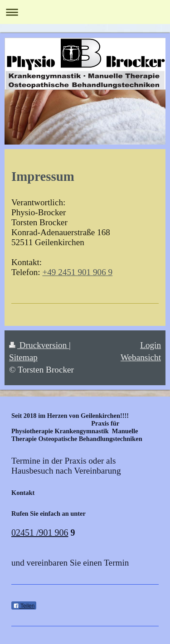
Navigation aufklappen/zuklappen (85, 12)
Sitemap (23, 357)
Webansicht (141, 357)
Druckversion (39, 345)
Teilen (24, 606)
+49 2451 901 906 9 (77, 272)
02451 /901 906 (40, 533)
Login (151, 345)
